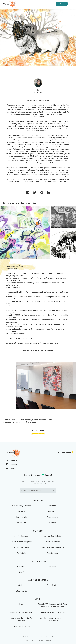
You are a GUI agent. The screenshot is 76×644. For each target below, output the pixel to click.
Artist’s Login (53, 553)
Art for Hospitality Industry (53, 547)
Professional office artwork (21, 612)
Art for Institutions (21, 547)
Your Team (21, 523)
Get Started (62, 4)
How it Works (21, 517)
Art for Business (21, 536)
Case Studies (53, 585)
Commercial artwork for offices (52, 612)
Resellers (21, 566)
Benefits (21, 511)
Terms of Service (45, 640)
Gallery (21, 585)
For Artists (21, 553)
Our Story (52, 511)
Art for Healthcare (53, 542)
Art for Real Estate (53, 536)
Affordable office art (21, 627)
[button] (72, 4)
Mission (53, 506)
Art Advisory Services (21, 506)
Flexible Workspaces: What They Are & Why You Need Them (52, 605)
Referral (53, 566)
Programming (53, 517)
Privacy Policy (30, 640)
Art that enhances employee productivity (52, 620)
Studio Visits (21, 591)
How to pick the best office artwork (21, 620)
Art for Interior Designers (21, 542)
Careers (52, 523)
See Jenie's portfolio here (38, 350)
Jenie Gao (38, 93)
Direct (21, 572)
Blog (21, 604)
